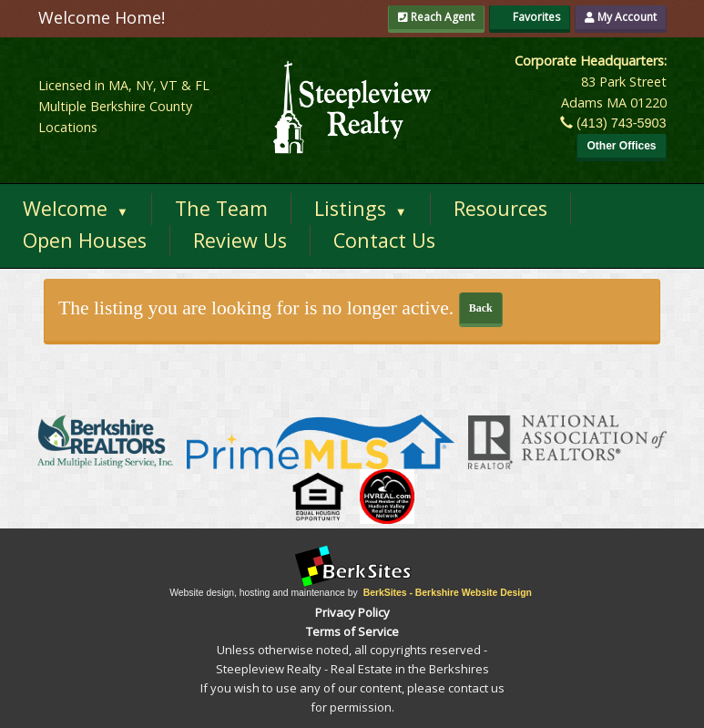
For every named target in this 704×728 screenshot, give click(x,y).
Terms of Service (352, 631)
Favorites (530, 17)
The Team (221, 208)
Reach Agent (436, 17)
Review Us (240, 240)
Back (481, 308)
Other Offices (621, 146)
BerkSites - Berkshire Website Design (448, 593)
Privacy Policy (352, 612)
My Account (621, 17)
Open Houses (85, 240)
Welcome (76, 208)
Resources (500, 208)
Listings (361, 208)
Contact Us (384, 240)
